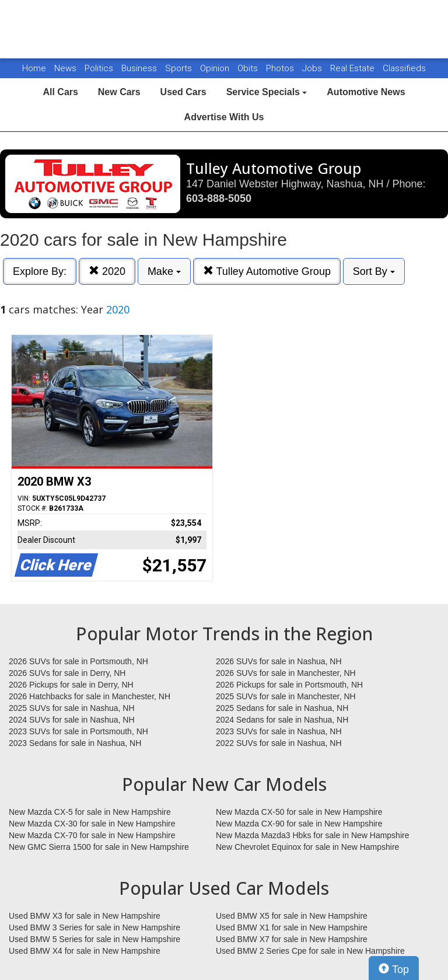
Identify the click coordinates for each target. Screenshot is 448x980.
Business (140, 68)
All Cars (60, 92)
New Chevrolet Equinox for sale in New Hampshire (307, 847)
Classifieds (404, 68)
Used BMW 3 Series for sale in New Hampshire (94, 927)
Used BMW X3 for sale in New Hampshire (85, 916)
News (65, 68)
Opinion (216, 68)
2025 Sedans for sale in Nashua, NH (282, 708)
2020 (107, 271)
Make (164, 271)
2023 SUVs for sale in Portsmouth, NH (78, 731)
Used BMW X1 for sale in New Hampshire (292, 927)
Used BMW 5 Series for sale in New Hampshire (94, 939)
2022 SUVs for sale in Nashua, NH (279, 743)
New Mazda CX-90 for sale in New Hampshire (299, 824)
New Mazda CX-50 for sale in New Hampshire (299, 812)
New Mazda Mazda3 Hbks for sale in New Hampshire (312, 835)
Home (34, 68)
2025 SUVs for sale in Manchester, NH (286, 696)
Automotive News (366, 92)
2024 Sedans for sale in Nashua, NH (282, 720)
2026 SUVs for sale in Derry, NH (67, 673)
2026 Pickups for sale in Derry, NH (71, 685)
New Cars (119, 92)
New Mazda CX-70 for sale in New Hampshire (92, 835)
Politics (99, 68)
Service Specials (267, 92)
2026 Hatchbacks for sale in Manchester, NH (90, 696)
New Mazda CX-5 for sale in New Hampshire (90, 812)
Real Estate (353, 68)
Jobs (313, 68)
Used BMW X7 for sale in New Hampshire (292, 939)
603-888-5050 (219, 198)
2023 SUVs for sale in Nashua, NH (279, 731)
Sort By (374, 271)
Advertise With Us (224, 117)
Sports (180, 68)
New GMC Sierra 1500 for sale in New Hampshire (99, 847)
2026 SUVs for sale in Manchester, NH (286, 673)
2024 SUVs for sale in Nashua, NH (72, 720)
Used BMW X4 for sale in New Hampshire (85, 951)
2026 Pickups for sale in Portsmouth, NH (289, 685)
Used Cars (183, 92)
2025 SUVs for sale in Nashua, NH (72, 708)
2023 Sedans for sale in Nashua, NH (75, 743)
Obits (249, 68)
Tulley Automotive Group (267, 271)
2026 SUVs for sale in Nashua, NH (279, 661)
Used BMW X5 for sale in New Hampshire (292, 916)
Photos (281, 68)
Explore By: (40, 271)
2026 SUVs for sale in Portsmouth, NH (78, 661)
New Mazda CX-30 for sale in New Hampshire (92, 824)
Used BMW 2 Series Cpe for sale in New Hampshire (310, 951)
